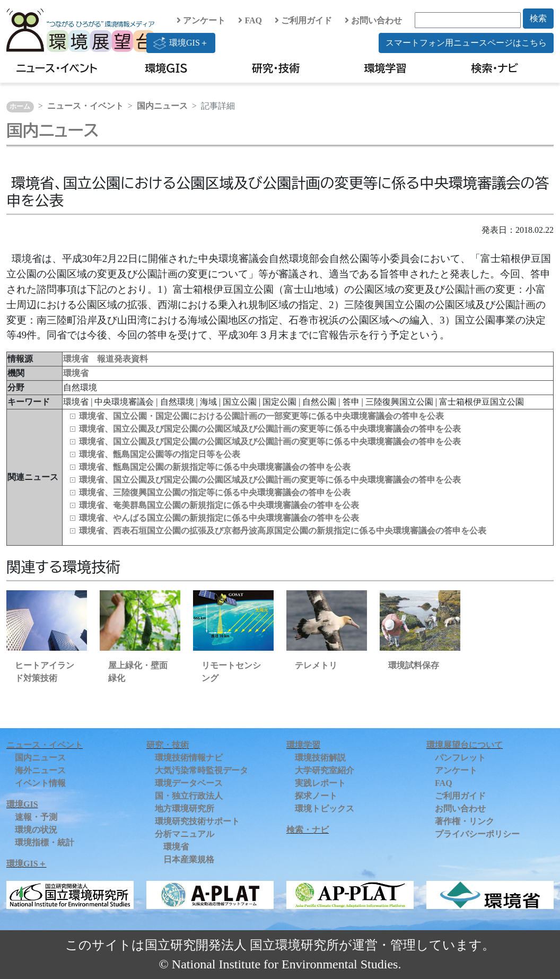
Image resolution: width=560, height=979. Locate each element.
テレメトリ (316, 665)
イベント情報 (40, 783)
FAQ (250, 20)
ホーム (20, 107)
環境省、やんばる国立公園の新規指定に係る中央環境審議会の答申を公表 (219, 518)
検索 (538, 18)
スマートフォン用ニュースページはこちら (466, 43)
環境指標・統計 (45, 842)
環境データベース (189, 783)
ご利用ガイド (303, 20)
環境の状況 (36, 830)
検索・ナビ (495, 68)
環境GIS (166, 68)
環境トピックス (325, 808)
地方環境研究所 (185, 808)
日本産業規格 (189, 859)
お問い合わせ (373, 20)
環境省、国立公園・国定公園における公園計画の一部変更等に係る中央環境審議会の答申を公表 (261, 416)
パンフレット (460, 758)
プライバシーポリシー (477, 834)
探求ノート (316, 796)
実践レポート (320, 783)
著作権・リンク (465, 821)
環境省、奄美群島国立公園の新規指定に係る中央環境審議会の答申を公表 (219, 505)
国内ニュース (162, 106)
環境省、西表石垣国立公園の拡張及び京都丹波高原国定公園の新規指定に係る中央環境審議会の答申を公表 (283, 531)
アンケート (201, 20)
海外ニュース (40, 770)
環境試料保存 (414, 665)
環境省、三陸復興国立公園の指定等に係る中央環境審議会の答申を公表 (215, 492)
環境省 (76, 373)
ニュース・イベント (57, 68)
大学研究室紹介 (325, 770)
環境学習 (385, 68)
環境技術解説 (320, 758)
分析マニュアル (185, 834)
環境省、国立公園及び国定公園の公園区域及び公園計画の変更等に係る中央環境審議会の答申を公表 (270, 429)
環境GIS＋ (181, 43)
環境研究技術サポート (197, 821)
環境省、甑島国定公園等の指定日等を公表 (160, 454)
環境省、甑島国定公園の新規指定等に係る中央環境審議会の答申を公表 (215, 467)
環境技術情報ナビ (189, 758)
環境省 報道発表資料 (106, 359)
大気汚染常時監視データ (202, 770)
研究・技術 (276, 68)
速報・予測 (36, 817)
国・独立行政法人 (189, 796)
